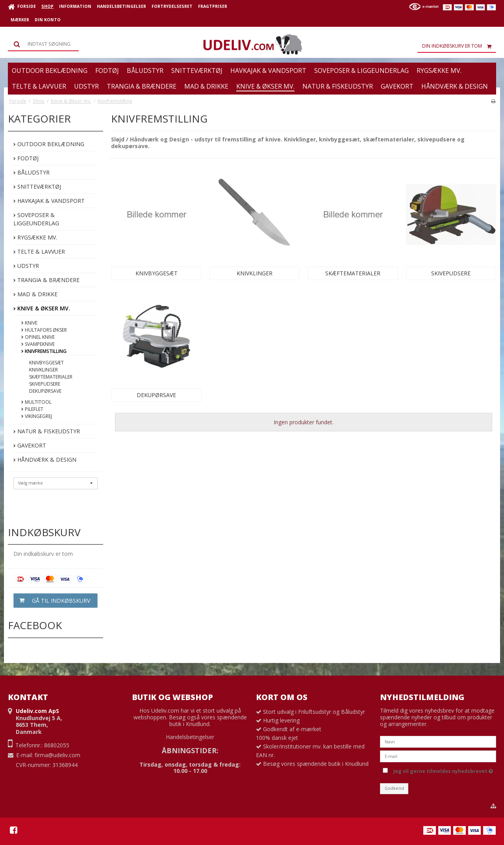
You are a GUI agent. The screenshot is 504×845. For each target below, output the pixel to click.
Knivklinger (44, 370)
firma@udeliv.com (57, 755)
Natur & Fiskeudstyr (47, 431)
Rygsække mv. (35, 237)
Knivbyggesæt (46, 363)
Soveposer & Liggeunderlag (36, 219)
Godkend (394, 788)
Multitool (36, 402)
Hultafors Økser (44, 330)
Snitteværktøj (37, 187)
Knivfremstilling (44, 351)
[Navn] (438, 741)
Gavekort (30, 445)
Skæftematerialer (51, 377)
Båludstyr (31, 172)
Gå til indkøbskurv (52, 601)
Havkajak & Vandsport (49, 201)
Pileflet (32, 409)
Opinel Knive (38, 337)
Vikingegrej (37, 416)
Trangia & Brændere (46, 280)
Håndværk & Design (45, 460)
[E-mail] (438, 755)
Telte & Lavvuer (39, 252)
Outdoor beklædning (49, 144)
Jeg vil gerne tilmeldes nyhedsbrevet (443, 770)
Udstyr (26, 266)
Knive (29, 323)
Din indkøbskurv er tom (459, 46)
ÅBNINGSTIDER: (190, 750)
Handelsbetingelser (190, 737)
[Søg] (43, 44)
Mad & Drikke (35, 294)
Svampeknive (38, 344)
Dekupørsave (45, 391)
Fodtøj (26, 158)
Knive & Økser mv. (42, 308)
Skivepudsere (45, 384)
